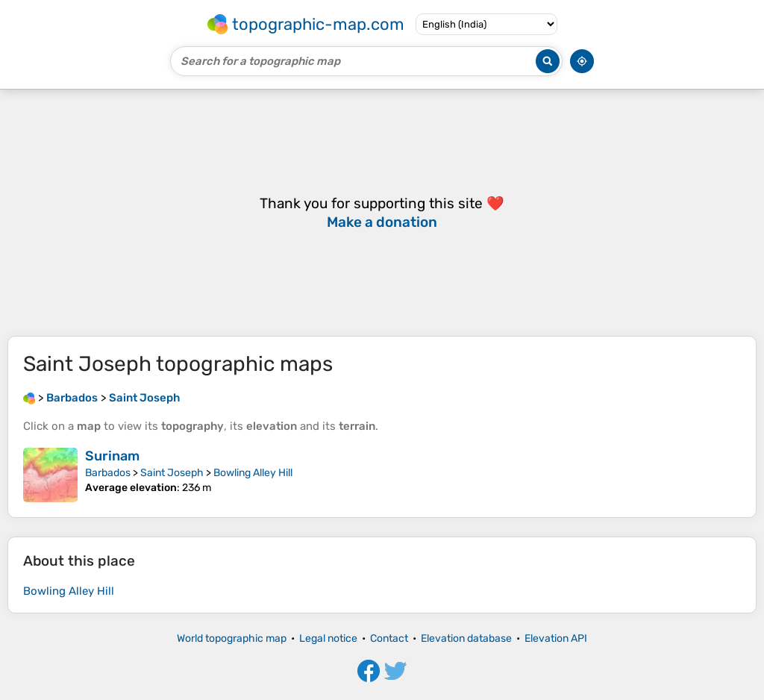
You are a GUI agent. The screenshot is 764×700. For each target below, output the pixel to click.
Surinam (112, 456)
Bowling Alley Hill (253, 473)
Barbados (108, 473)
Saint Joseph (172, 473)
